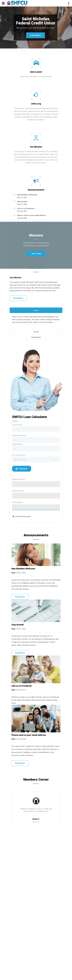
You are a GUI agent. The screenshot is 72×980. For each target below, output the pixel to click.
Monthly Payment (18, 479)
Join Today (36, 254)
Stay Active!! (22, 202)
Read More (18, 298)
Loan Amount (17, 425)
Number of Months (19, 436)
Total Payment (17, 502)
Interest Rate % (17, 444)
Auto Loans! (36, 72)
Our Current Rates (19, 455)
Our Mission (36, 147)
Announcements (36, 190)
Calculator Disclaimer (23, 516)
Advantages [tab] (36, 337)
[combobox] (36, 459)
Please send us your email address (31, 215)
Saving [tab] (36, 332)
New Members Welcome (27, 195)
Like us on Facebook (26, 208)
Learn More (36, 35)
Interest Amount (18, 491)
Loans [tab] (36, 310)
